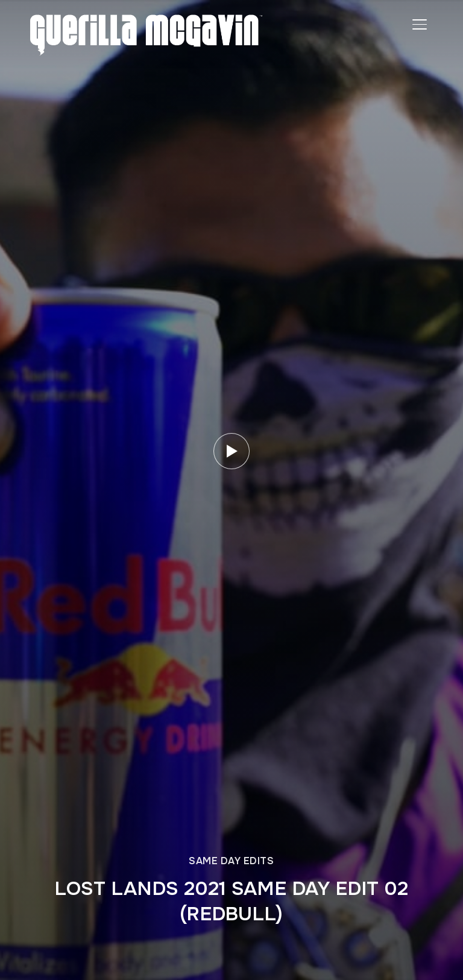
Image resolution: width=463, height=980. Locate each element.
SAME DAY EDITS (231, 861)
